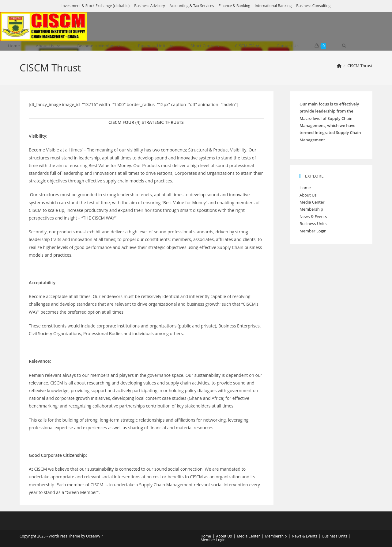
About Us (308, 195)
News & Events (313, 216)
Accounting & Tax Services (192, 6)
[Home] (339, 66)
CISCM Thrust (360, 66)
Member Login (313, 231)
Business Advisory (149, 6)
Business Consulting (313, 6)
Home (305, 188)
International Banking (273, 6)
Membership (311, 209)
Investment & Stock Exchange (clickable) (96, 6)
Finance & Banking (234, 6)
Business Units (313, 224)
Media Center (312, 202)
